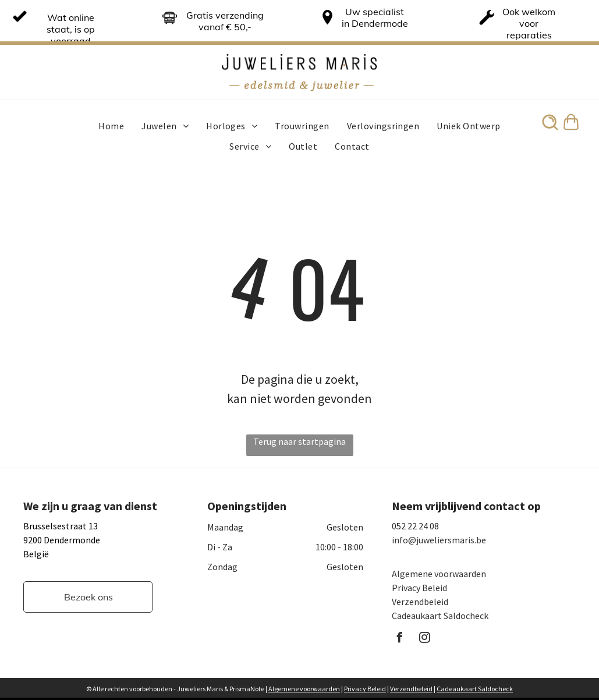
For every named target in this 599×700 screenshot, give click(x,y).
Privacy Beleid (419, 588)
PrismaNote (247, 689)
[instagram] (425, 639)
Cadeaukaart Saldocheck (440, 616)
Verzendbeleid (420, 602)
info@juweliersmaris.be (439, 540)
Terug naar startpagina (299, 441)
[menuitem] (111, 126)
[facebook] (400, 639)
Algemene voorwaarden (439, 574)
